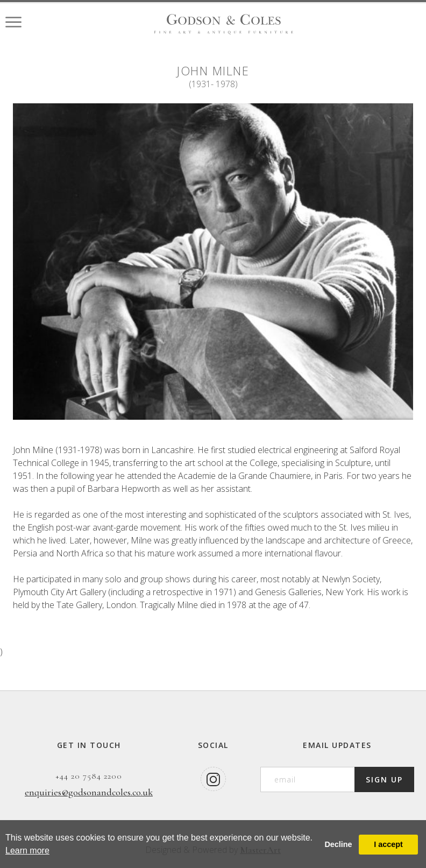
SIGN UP (384, 779)
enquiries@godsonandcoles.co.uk (89, 792)
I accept (388, 844)
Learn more (27, 851)
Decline (338, 844)
